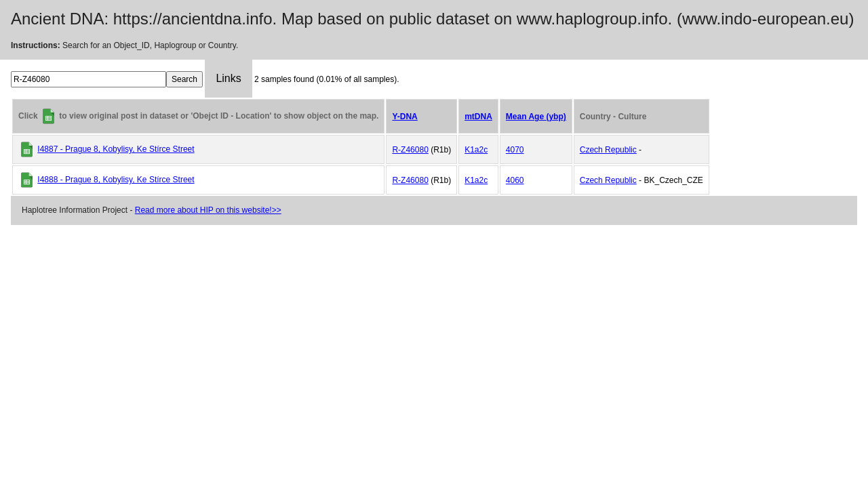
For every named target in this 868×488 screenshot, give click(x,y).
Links (228, 78)
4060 (515, 180)
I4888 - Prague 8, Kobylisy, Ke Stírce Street (116, 180)
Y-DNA (405, 117)
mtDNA (478, 117)
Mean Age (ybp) (536, 117)
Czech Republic (608, 150)
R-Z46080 (410, 150)
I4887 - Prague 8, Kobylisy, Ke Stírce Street (116, 149)
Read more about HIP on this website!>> (208, 210)
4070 (515, 150)
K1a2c (476, 150)
